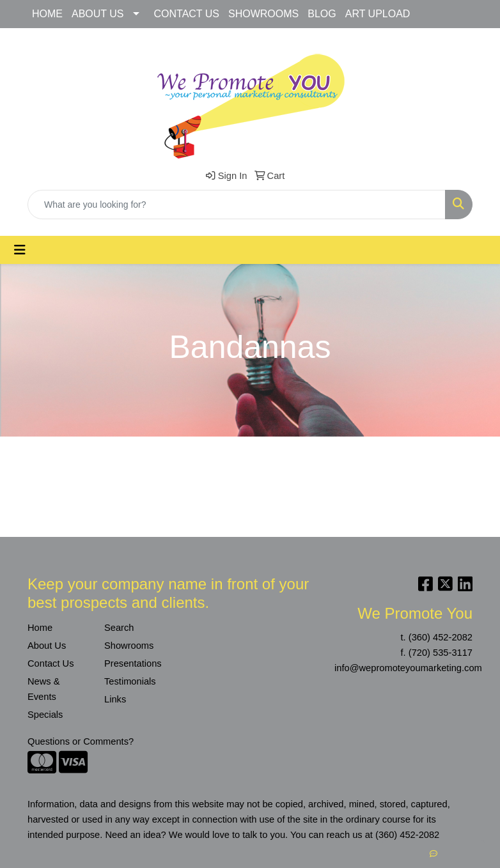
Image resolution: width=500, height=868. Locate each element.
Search (119, 628)
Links (115, 699)
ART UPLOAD (378, 14)
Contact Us (51, 663)
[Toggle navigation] (20, 250)
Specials (45, 715)
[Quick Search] (237, 205)
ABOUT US (98, 14)
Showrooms (129, 646)
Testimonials (130, 681)
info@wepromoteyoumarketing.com (408, 668)
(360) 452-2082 (441, 637)
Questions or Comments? (81, 741)
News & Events (44, 689)
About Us (47, 646)
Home (40, 628)
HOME (47, 14)
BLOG (322, 14)
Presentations (133, 663)
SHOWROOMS (263, 14)
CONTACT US (187, 14)
